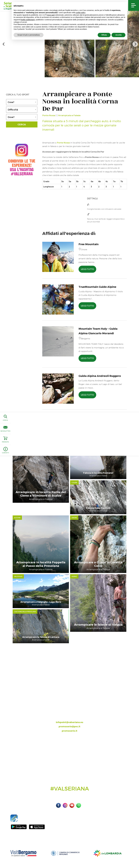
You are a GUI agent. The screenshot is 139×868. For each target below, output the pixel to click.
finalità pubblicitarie (28, 20)
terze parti (51, 15)
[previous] (4, 44)
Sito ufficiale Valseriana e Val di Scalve (17, 856)
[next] (135, 44)
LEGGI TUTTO (87, 269)
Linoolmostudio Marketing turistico (69, 859)
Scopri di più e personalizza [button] (29, 35)
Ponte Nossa (49, 115)
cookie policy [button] (81, 13)
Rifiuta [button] (104, 35)
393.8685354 (72, 703)
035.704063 (72, 699)
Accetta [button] (118, 35)
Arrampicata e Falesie (69, 115)
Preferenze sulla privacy (120, 856)
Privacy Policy (104, 856)
